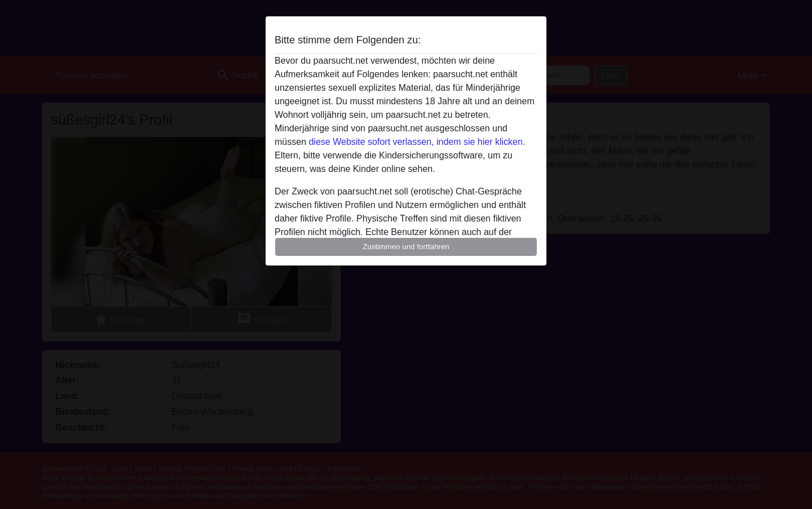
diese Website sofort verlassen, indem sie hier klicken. (417, 142)
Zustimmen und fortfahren (406, 247)
